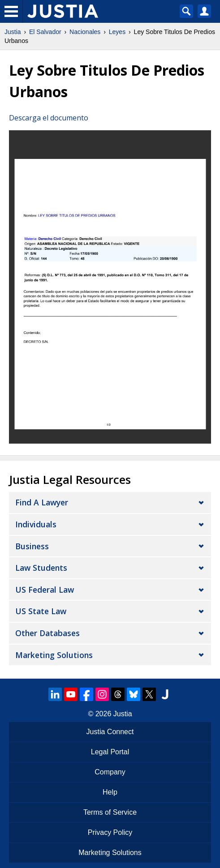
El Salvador (45, 32)
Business (32, 546)
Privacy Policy (110, 832)
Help (110, 792)
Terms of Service (110, 812)
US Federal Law (45, 590)
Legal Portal (110, 752)
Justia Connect (110, 732)
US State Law (41, 611)
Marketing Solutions (54, 655)
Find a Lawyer (42, 502)
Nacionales (85, 32)
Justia (13, 32)
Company (110, 772)
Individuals (36, 524)
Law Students (41, 568)
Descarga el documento (49, 118)
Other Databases (47, 633)
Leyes (117, 32)
